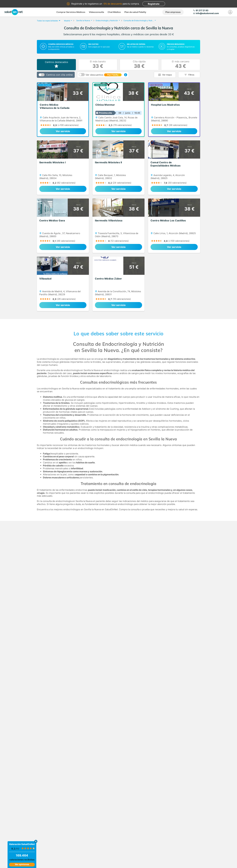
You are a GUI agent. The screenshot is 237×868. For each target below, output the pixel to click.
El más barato (98, 65)
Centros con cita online (59, 75)
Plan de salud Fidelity (135, 12)
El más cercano (181, 65)
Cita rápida (139, 65)
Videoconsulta (96, 12)
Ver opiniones (22, 864)
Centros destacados (56, 65)
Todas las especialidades (48, 21)
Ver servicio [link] (63, 131)
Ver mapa (167, 75)
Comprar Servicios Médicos (71, 12)
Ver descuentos (104, 75)
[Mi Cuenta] (230, 12)
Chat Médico (114, 12)
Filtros (191, 75)
